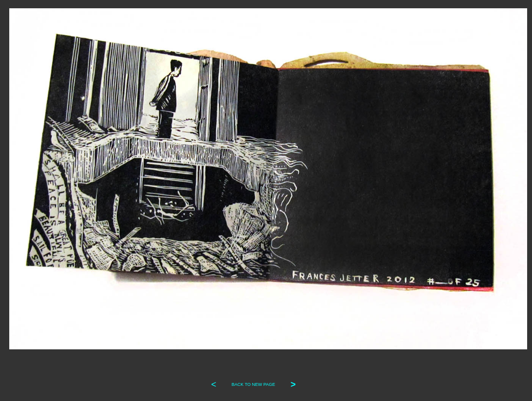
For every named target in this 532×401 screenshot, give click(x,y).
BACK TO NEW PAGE (254, 384)
